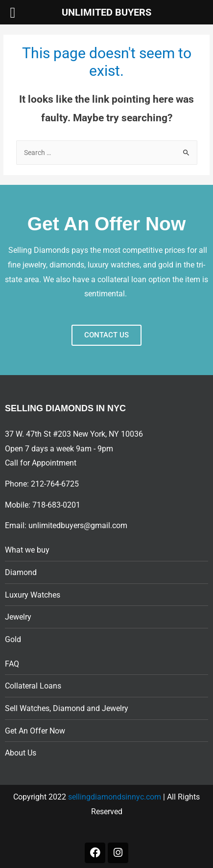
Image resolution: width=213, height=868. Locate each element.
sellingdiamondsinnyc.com (115, 797)
